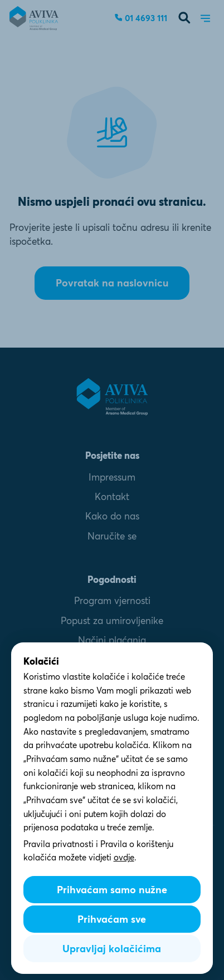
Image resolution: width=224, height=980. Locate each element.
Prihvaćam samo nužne (112, 890)
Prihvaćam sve (112, 919)
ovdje (124, 857)
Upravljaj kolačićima (112, 949)
